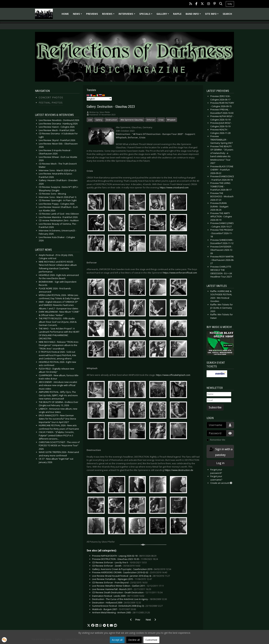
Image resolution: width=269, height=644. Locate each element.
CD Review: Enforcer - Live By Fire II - (119, 562)
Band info (194, 15)
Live (90, 120)
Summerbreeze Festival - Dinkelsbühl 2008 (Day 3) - (127, 606)
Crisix (161, 120)
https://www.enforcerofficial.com (180, 273)
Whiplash (171, 120)
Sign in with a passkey (221, 452)
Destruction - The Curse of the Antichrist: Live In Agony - (129, 599)
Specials (146, 15)
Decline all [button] (134, 640)
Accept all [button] (117, 640)
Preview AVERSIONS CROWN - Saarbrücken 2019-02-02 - (130, 572)
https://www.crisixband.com (174, 187)
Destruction (111, 120)
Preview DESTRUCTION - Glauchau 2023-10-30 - (125, 559)
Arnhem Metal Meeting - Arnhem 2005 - (121, 612)
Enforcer (151, 120)
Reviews (109, 15)
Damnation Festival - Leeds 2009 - (118, 596)
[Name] (219, 394)
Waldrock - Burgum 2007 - (114, 609)
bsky (230, 4)
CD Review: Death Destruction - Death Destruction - (127, 592)
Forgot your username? (216, 478)
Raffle (177, 14)
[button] (89, 625)
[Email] (219, 400)
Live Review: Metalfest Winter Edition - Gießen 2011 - (128, 586)
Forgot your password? (216, 471)
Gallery (163, 15)
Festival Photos (51, 103)
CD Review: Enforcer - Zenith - (116, 566)
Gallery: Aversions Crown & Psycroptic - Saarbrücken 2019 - (132, 569)
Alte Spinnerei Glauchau (132, 120)
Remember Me (218, 440)
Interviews (127, 15)
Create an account (221, 483)
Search (227, 14)
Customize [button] (151, 640)
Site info (212, 15)
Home (65, 14)
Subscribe (215, 407)
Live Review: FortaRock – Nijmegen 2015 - (122, 579)
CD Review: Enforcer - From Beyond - (120, 582)
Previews (92, 14)
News (78, 15)
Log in (220, 463)
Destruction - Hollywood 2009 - (117, 603)
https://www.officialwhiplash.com (173, 375)
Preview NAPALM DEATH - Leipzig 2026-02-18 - (124, 556)
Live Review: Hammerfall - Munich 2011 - (122, 589)
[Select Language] (99, 99)
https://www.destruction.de (179, 470)
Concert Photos (51, 97)
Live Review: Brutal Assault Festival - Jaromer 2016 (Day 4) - (131, 576)
